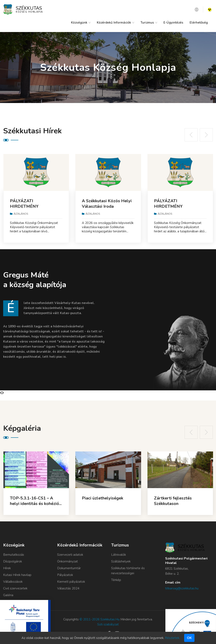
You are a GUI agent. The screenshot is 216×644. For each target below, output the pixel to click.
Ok (189, 638)
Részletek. (172, 638)
